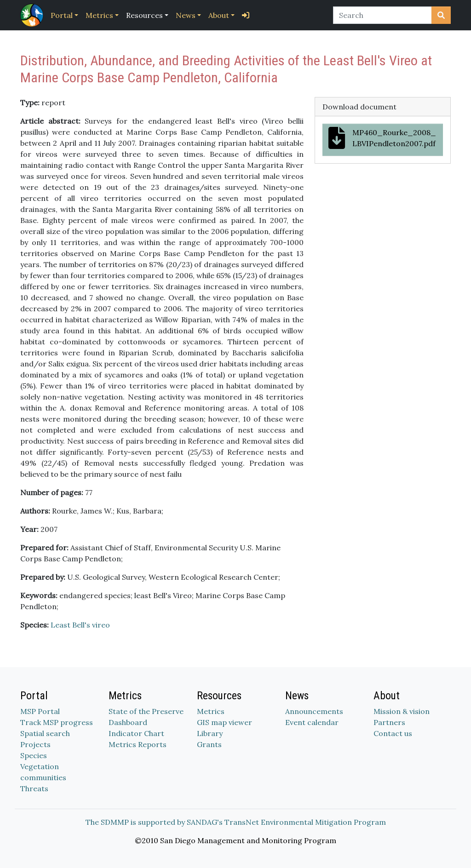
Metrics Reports (138, 744)
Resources (144, 15)
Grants (209, 744)
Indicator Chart (136, 733)
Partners (389, 722)
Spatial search (45, 733)
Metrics (99, 15)
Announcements (314, 711)
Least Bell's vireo (80, 625)
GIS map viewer (224, 722)
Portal (62, 15)
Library (210, 733)
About (219, 15)
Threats (34, 788)
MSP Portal (40, 711)
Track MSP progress (57, 722)
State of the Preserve (146, 711)
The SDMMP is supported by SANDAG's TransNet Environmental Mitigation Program (236, 822)
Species (34, 755)
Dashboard (128, 722)
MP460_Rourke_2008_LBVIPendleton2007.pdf (382, 138)
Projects (35, 744)
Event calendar (312, 722)
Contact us (393, 733)
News (186, 15)
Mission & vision (402, 711)
